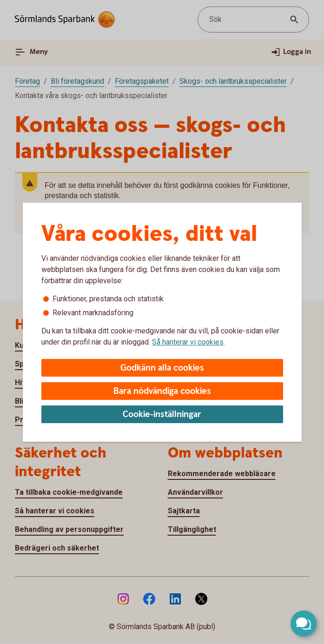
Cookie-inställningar (162, 415)
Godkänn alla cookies (162, 368)
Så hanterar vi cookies (188, 342)
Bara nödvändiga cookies (162, 391)
